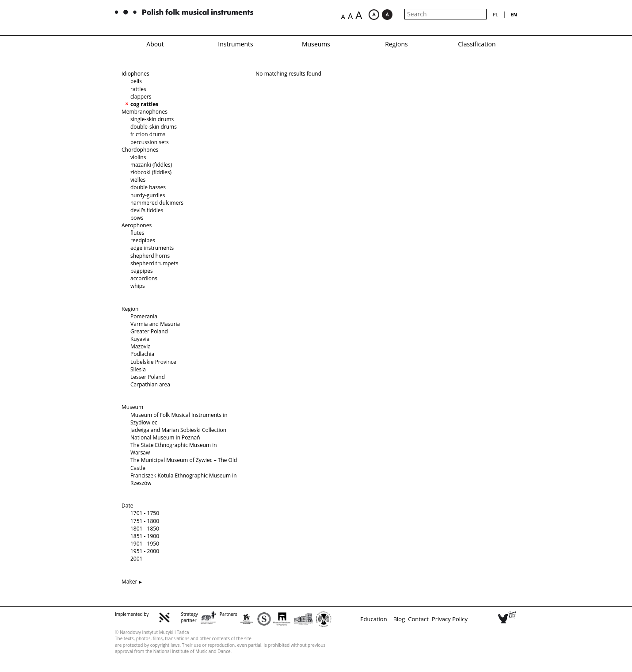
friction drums (148, 134)
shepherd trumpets (154, 263)
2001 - (138, 559)
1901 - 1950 (145, 544)
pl (495, 14)
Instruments (236, 44)
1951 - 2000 (145, 551)
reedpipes (143, 240)
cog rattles (144, 104)
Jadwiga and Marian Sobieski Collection (178, 430)
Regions (396, 44)
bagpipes (142, 271)
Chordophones (140, 150)
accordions (144, 278)
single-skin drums (152, 119)
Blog (399, 619)
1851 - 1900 (145, 536)
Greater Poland (149, 331)
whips (138, 286)
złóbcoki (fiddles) (151, 172)
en (514, 14)
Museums (316, 44)
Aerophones (137, 225)
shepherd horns (150, 256)
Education (373, 619)
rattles (138, 89)
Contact (418, 619)
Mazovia (141, 346)
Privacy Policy (450, 619)
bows (137, 218)
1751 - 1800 (145, 521)
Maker (129, 582)
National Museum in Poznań (165, 437)
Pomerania (144, 316)
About (155, 44)
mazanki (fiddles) (151, 165)
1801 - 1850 (145, 529)
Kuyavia (140, 339)
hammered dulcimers (157, 203)
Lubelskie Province (153, 362)
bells (136, 81)
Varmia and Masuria (155, 324)
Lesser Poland (148, 377)
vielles (138, 180)
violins (138, 157)
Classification (477, 44)
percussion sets (150, 142)
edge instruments (152, 248)
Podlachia (142, 354)
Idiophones (135, 74)
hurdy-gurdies (148, 195)
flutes (137, 233)
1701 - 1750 (145, 513)
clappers (141, 97)
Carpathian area (150, 384)
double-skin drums (154, 127)
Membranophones (145, 112)
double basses (148, 187)
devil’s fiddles (147, 210)
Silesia (138, 369)
